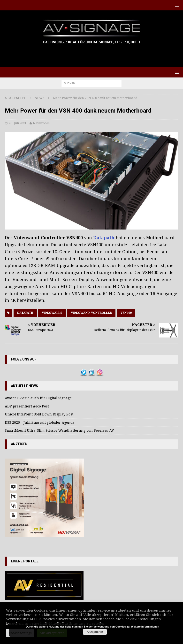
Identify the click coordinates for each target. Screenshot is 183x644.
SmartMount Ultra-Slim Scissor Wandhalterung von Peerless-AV (59, 430)
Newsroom (41, 123)
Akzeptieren (95, 632)
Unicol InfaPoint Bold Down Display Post (39, 414)
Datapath (104, 238)
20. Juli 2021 (18, 123)
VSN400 (126, 313)
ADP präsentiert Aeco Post (27, 406)
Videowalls (52, 313)
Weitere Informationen (145, 627)
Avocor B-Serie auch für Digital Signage (38, 398)
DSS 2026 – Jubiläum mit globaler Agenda (40, 422)
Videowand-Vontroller (91, 313)
